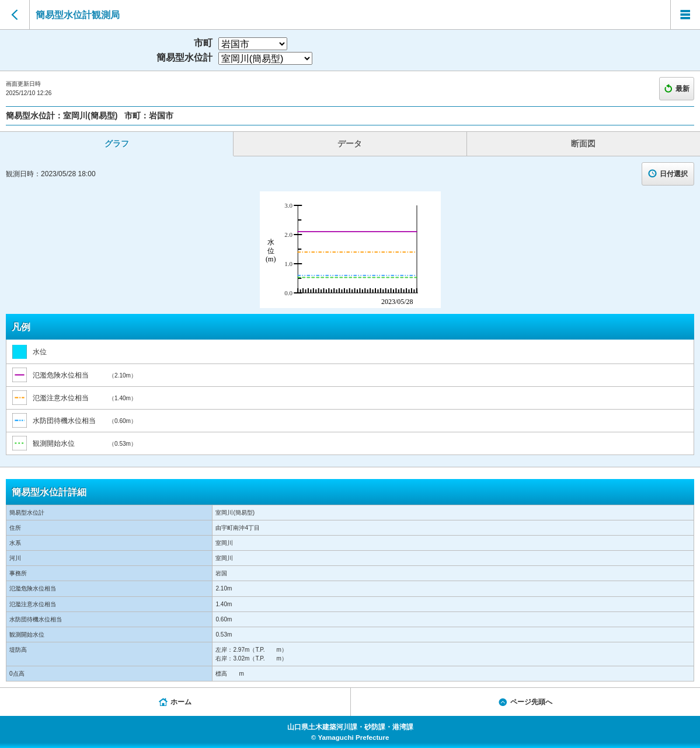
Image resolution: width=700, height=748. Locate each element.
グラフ (117, 144)
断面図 (583, 144)
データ (350, 144)
